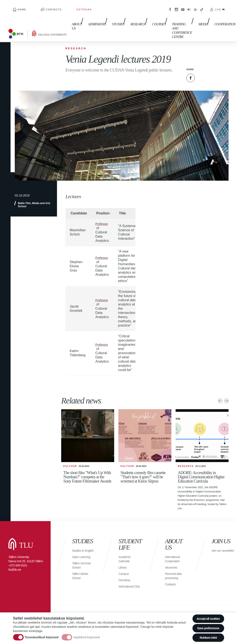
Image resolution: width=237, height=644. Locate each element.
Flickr (189, 6)
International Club (127, 576)
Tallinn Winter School (81, 568)
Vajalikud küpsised (86, 634)
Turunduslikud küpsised (42, 634)
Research (128, 15)
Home (18, 6)
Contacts (41, 6)
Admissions (91, 15)
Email (212, 66)
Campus (124, 561)
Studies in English (79, 540)
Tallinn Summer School (83, 557)
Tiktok (202, 6)
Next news (226, 389)
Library (123, 555)
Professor (103, 212)
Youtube (183, 6)
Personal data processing (175, 564)
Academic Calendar (125, 547)
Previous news (220, 389)
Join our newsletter (218, 540)
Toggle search (231, 21)
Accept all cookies (205, 613)
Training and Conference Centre (168, 19)
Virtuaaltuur (195, 6)
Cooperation (210, 15)
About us (72, 17)
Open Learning (82, 549)
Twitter (201, 66)
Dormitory (125, 568)
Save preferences (206, 625)
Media (190, 15)
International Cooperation (173, 547)
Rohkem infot (206, 637)
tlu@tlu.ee (15, 557)
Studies (110, 15)
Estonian (63, 6)
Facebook (170, 6)
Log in (220, 6)
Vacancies (172, 555)
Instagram (176, 6)
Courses (146, 15)
